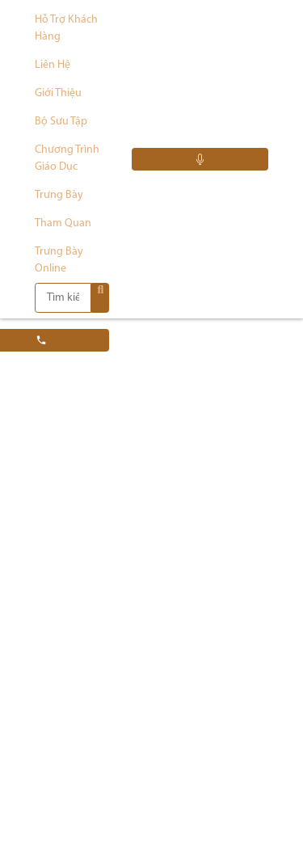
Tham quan (63, 223)
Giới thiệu (58, 93)
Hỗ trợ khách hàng (66, 28)
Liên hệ (53, 65)
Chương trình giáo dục (67, 158)
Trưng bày (59, 195)
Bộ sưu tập (61, 122)
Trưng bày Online (59, 260)
